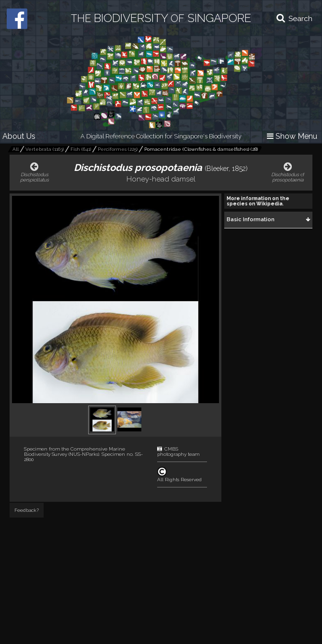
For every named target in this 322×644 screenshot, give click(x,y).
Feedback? (27, 510)
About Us (19, 136)
